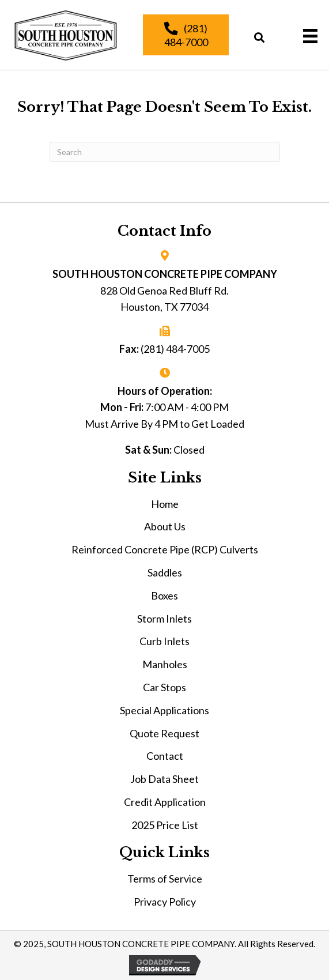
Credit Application (165, 802)
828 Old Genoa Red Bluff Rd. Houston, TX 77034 (164, 299)
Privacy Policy (165, 902)
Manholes (165, 664)
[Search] (165, 152)
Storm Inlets (164, 619)
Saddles (165, 572)
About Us (165, 526)
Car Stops (164, 687)
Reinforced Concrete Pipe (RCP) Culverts (165, 549)
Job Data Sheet (164, 779)
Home (165, 504)
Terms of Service (165, 879)
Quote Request (164, 733)
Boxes (164, 595)
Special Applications (164, 710)
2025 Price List (165, 825)
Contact (165, 756)
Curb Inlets (164, 641)
